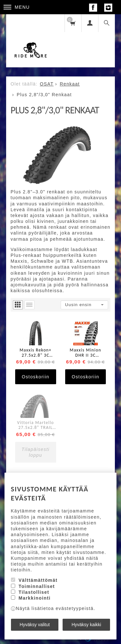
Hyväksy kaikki (86, 625)
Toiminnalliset (37, 586)
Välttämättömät (38, 580)
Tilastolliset (34, 592)
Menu (17, 7)
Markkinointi (34, 598)
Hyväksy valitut (35, 625)
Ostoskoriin (35, 377)
